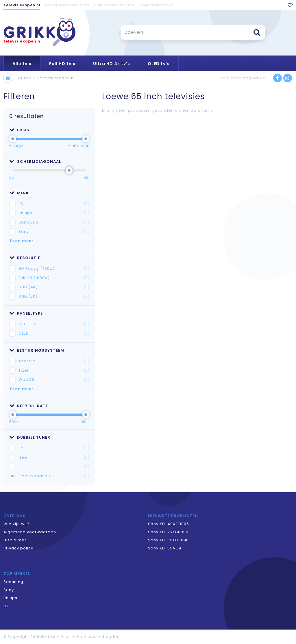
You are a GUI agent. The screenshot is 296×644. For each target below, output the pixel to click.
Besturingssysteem (37, 350)
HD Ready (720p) (54, 269)
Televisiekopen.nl (22, 5)
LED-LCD (54, 324)
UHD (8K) (54, 296)
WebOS (54, 380)
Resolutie (25, 258)
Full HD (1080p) (54, 278)
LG (54, 204)
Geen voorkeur (54, 476)
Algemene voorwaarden (30, 532)
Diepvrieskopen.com (114, 5)
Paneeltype (26, 313)
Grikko (25, 78)
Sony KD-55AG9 (165, 548)
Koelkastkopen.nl (157, 5)
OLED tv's (159, 64)
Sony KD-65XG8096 (168, 540)
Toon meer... (23, 241)
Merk (19, 193)
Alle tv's (22, 64)
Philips (54, 213)
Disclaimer (15, 540)
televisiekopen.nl (23, 41)
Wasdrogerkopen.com (67, 5)
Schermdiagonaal (35, 162)
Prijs (19, 130)
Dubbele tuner (30, 437)
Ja (54, 448)
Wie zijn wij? (16, 524)
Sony (54, 232)
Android (54, 361)
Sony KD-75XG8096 (168, 532)
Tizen (54, 370)
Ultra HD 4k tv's (112, 64)
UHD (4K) (54, 287)
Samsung (54, 222)
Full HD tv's (62, 64)
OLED (54, 333)
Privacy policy (18, 548)
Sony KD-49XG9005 (169, 524)
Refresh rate (29, 406)
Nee (54, 457)
